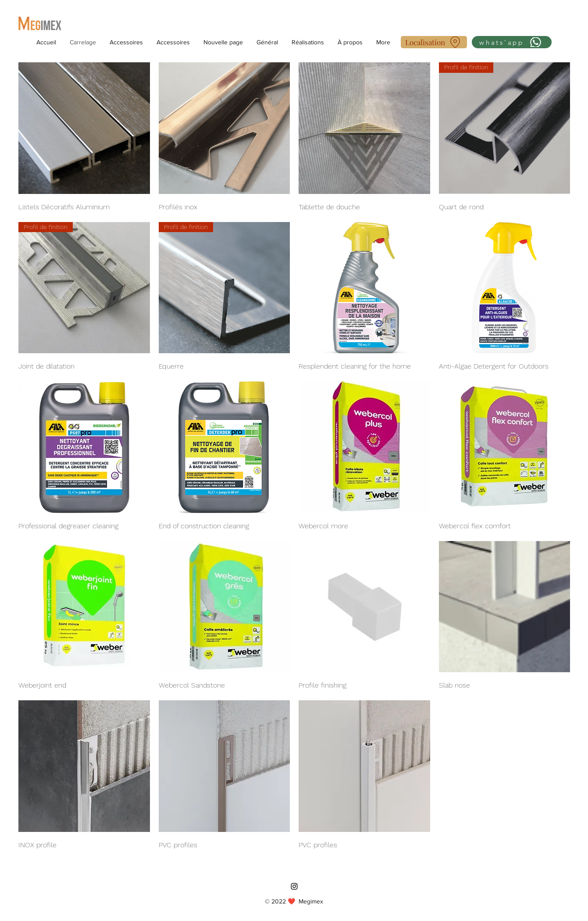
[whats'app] (512, 42)
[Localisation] (434, 42)
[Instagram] (294, 886)
